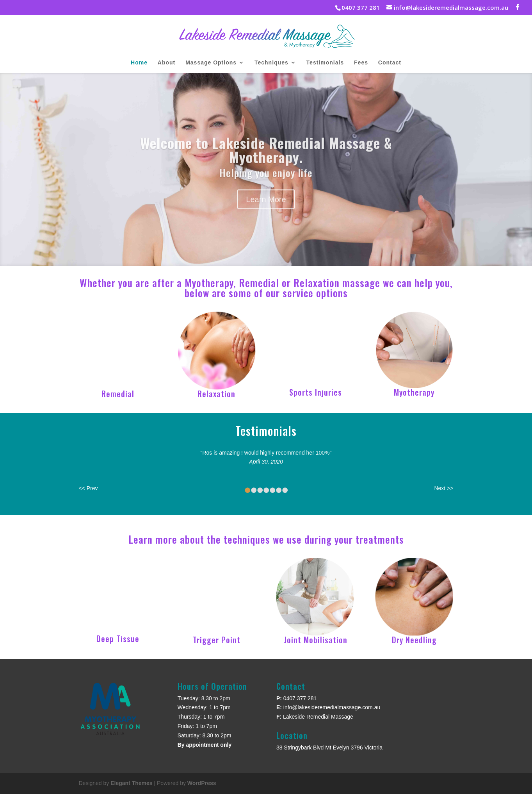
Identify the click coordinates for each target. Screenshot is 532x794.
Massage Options (211, 63)
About (166, 63)
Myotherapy (414, 392)
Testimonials (325, 63)
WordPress (202, 783)
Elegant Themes (131, 783)
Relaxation (216, 394)
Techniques (271, 63)
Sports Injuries (316, 392)
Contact (390, 63)
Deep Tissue (118, 639)
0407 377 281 (300, 698)
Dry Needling (414, 640)
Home (139, 63)
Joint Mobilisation (316, 640)
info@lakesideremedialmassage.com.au (332, 707)
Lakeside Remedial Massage (318, 717)
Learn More (266, 211)
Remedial (118, 394)
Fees (361, 63)
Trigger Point (217, 640)
